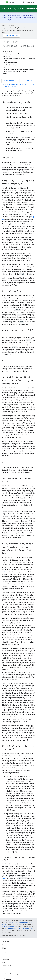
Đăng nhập (31, 2)
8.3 (9, 87)
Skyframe (5, 572)
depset (4, 878)
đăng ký (12, 20)
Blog (3, 945)
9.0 (26, 84)
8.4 (6, 87)
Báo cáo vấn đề (10, 81)
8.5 (3, 87)
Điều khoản (5, 974)
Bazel (3, 42)
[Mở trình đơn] (3, 2)
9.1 (23, 84)
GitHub (4, 948)
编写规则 (15, 42)
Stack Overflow (6, 966)
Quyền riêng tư (15, 974)
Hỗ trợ (3, 956)
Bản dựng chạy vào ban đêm (11, 84)
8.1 (15, 87)
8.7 (30, 84)
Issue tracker (6, 959)
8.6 (33, 84)
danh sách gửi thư (19, 18)
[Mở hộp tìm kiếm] (24, 2)
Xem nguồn (27, 81)
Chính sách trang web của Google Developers (21, 928)
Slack (3, 962)
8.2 (12, 87)
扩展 (9, 42)
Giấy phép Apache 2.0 (8, 926)
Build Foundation (7, 15)
